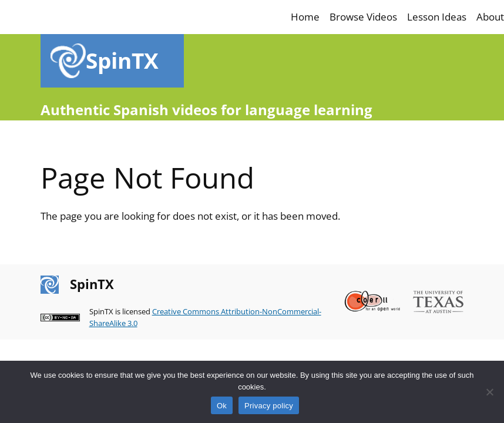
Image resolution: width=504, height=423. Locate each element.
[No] (489, 392)
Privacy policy (269, 406)
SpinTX (122, 61)
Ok (222, 406)
